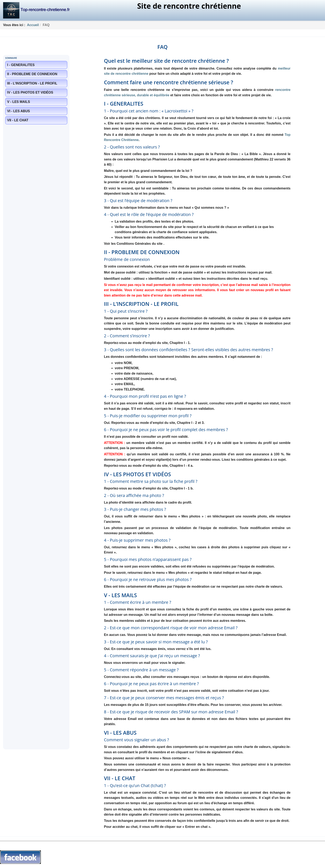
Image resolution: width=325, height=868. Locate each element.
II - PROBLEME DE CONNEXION (32, 74)
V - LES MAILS (19, 102)
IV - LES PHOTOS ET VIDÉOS (30, 92)
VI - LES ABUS (19, 111)
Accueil (33, 25)
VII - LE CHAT (18, 120)
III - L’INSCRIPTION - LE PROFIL (32, 83)
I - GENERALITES (21, 65)
